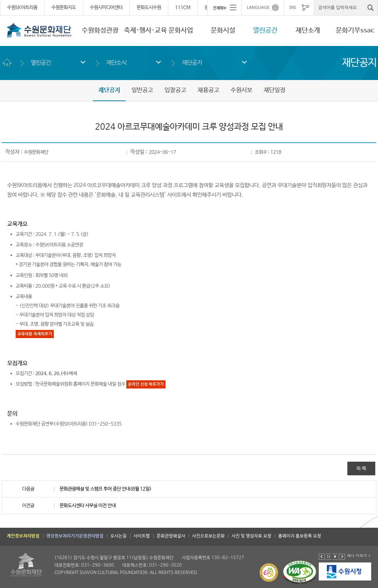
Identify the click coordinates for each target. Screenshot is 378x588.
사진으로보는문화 (208, 536)
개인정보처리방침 (23, 536)
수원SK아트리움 (22, 7)
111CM (183, 7)
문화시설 (223, 30)
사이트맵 (142, 536)
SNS (293, 7)
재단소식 (116, 62)
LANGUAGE (258, 7)
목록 (361, 468)
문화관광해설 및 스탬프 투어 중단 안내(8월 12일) (106, 489)
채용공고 (208, 90)
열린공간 (265, 30)
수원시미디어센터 (106, 7)
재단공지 (192, 62)
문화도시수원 (149, 7)
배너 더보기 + (359, 555)
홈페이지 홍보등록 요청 (300, 536)
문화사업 (181, 30)
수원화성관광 (100, 30)
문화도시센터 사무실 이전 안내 (88, 506)
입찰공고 (175, 90)
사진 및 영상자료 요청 (251, 536)
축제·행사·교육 (145, 30)
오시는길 (119, 536)
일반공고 (142, 90)
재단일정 (274, 90)
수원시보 (241, 90)
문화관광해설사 (171, 536)
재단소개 (308, 30)
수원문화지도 (64, 7)
